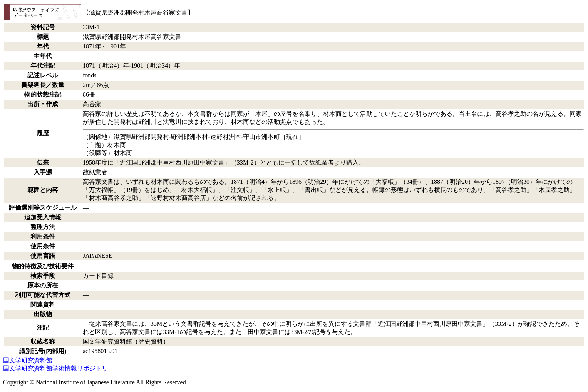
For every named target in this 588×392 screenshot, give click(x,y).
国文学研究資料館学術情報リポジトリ (55, 368)
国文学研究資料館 (28, 360)
